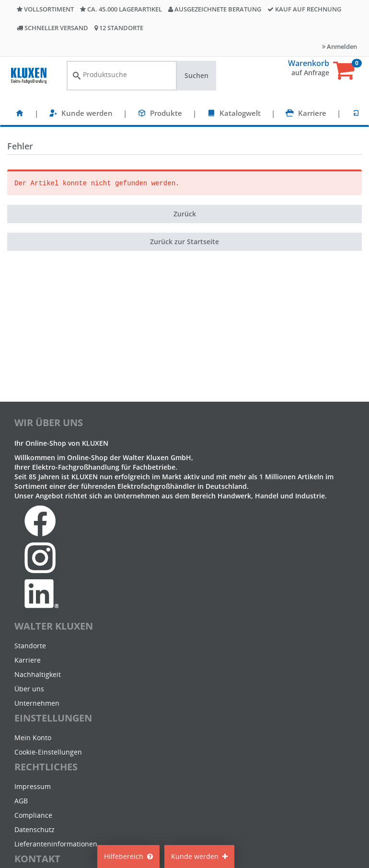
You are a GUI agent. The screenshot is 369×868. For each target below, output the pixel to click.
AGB (21, 801)
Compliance (33, 815)
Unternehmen (37, 703)
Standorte (30, 646)
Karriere (312, 113)
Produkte (166, 113)
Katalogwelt (240, 113)
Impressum (33, 786)
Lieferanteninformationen (56, 844)
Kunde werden (87, 113)
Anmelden (340, 46)
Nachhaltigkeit (38, 674)
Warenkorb (309, 63)
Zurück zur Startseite (184, 242)
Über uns (29, 689)
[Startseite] (20, 113)
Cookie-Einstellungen (48, 752)
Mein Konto (33, 738)
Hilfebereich (128, 856)
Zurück (185, 214)
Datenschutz (35, 829)
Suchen (196, 75)
